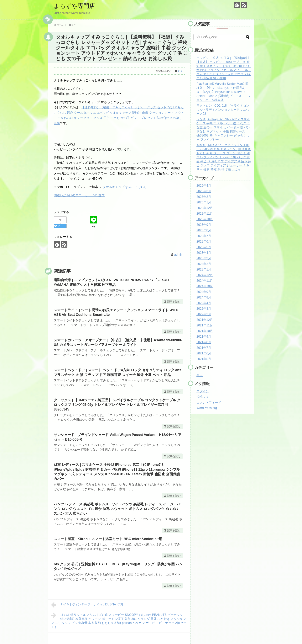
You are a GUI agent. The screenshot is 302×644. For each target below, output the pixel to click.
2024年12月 (205, 275)
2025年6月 (204, 241)
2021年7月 (204, 348)
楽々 (180, 71)
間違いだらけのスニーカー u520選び (79, 195)
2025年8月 (204, 230)
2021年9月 (204, 337)
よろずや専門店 (74, 6)
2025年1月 (204, 269)
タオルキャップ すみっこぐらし (125, 187)
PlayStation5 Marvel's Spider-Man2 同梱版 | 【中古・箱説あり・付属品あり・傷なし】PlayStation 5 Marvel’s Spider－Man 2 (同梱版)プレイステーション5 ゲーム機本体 (224, 92)
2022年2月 (204, 314)
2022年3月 (204, 309)
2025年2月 (204, 264)
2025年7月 (204, 236)
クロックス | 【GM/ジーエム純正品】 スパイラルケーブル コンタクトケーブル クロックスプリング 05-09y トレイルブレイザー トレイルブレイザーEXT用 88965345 (117, 405)
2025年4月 (204, 253)
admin (178, 255)
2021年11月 (205, 325)
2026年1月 (204, 202)
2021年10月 (205, 331)
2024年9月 (204, 292)
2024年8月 (204, 297)
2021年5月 (204, 359)
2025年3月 (204, 258)
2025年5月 (204, 247)
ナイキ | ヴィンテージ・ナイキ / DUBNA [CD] (87, 605)
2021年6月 (204, 353)
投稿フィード (206, 397)
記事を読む (174, 302)
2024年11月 (205, 281)
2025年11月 (205, 214)
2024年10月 (205, 286)
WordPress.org (207, 408)
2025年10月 (205, 219)
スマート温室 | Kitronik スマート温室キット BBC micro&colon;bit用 (108, 539)
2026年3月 (204, 191)
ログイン (203, 391)
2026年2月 (204, 197)
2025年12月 (205, 208)
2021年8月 (204, 342)
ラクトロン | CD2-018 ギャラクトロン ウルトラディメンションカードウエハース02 (223, 110)
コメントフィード (209, 402)
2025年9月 (204, 225)
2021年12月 (205, 320)
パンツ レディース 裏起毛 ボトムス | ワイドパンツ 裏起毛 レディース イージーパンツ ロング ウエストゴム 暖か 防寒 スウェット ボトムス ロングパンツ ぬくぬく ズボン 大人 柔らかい (117, 509)
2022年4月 (204, 303)
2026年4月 (204, 186)
